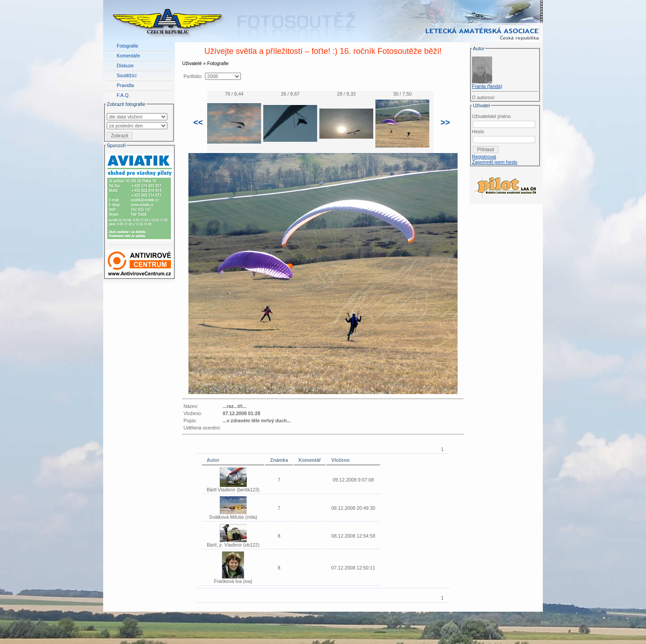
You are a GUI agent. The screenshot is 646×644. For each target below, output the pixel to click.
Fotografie (127, 46)
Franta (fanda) (487, 86)
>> (445, 123)
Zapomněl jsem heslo (495, 162)
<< (198, 123)
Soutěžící (127, 75)
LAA (536, 621)
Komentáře (128, 56)
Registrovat (484, 157)
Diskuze (125, 66)
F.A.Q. (123, 95)
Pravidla (125, 85)
